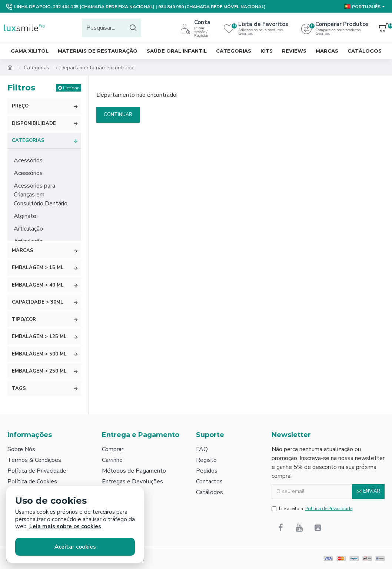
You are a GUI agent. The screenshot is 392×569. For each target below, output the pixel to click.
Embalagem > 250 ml (39, 371)
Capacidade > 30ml (38, 302)
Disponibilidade (34, 123)
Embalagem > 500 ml (39, 354)
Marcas (23, 251)
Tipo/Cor (24, 320)
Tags (19, 388)
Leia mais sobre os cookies (65, 527)
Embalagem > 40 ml (38, 285)
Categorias (36, 68)
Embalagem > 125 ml (39, 337)
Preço (20, 106)
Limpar (71, 88)
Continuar (118, 115)
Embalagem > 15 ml (38, 268)
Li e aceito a (313, 509)
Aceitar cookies (75, 547)
